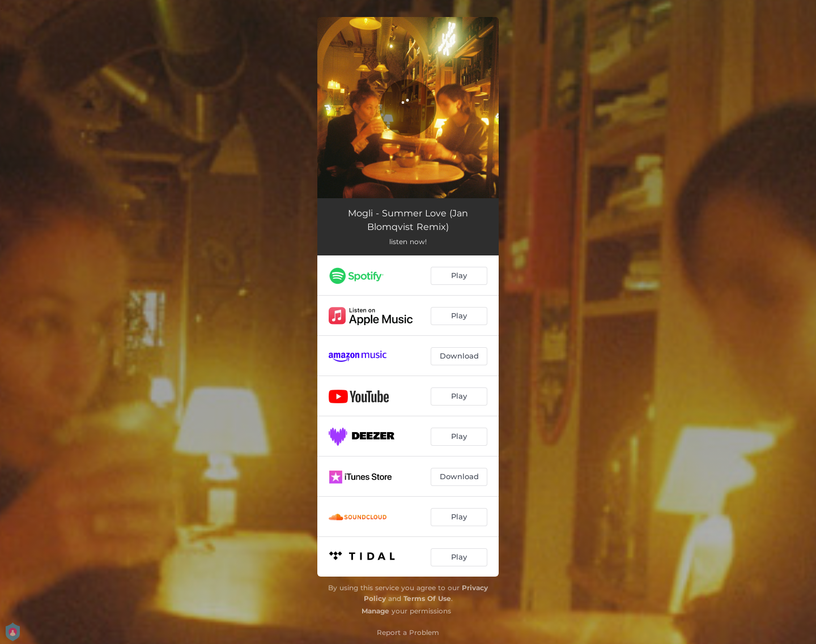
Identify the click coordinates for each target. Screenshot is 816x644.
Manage (375, 611)
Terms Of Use (427, 598)
